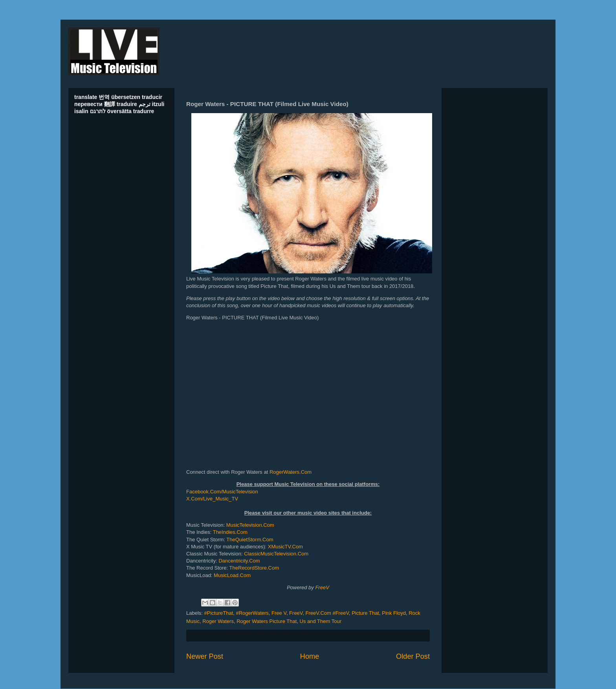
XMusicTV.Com (285, 547)
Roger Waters (218, 621)
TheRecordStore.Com (254, 568)
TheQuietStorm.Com (250, 540)
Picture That (365, 613)
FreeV (322, 587)
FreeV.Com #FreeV (327, 613)
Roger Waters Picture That (267, 621)
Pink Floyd (394, 613)
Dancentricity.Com (239, 561)
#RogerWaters (252, 613)
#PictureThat (219, 613)
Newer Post (205, 656)
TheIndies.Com (230, 532)
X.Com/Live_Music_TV (212, 499)
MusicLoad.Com (232, 575)
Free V (279, 613)
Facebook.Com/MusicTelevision (222, 492)
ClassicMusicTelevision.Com (276, 554)
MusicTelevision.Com (250, 525)
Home (310, 656)
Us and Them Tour (321, 621)
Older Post (413, 656)
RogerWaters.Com (291, 472)
